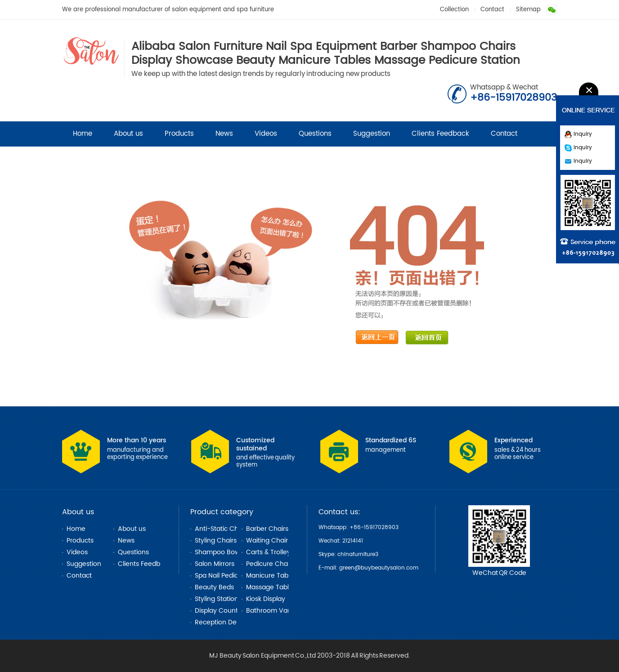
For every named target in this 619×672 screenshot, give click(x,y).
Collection (454, 10)
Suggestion (372, 134)
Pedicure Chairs (270, 564)
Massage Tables (271, 587)
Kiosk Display (266, 599)
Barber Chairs (267, 529)
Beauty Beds (214, 587)
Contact (492, 10)
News (224, 134)
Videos (266, 134)
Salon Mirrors (215, 564)
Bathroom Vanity (272, 611)
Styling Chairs (216, 541)
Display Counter (220, 611)
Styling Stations (218, 599)
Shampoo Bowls (220, 552)
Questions (315, 134)
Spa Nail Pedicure (222, 576)
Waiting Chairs (269, 541)
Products (179, 134)
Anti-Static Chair (220, 529)
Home (83, 134)
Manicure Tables (271, 576)
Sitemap (528, 10)
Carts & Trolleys (270, 552)
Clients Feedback (440, 134)
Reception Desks (220, 622)
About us (128, 134)
